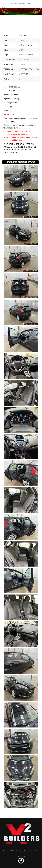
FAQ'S (11, 851)
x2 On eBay (35, 851)
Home (5, 851)
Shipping (18, 851)
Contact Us (27, 851)
